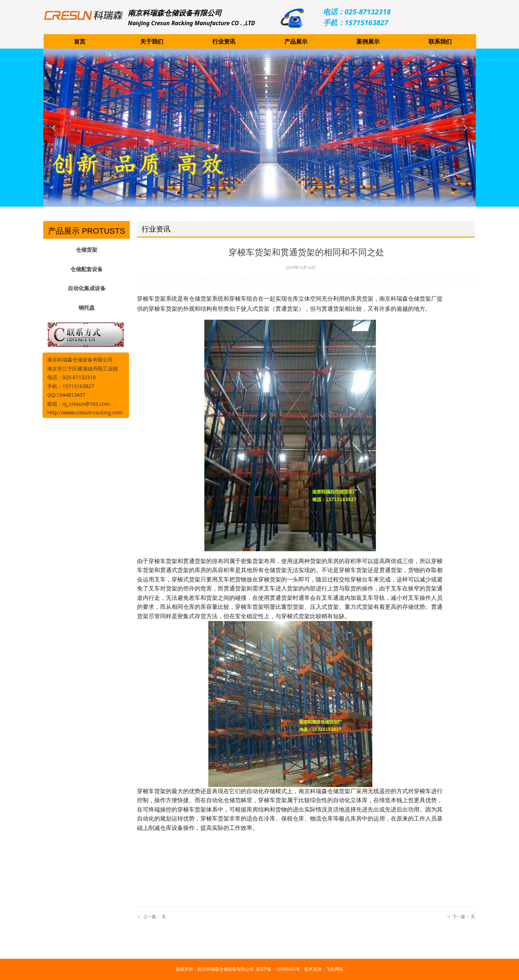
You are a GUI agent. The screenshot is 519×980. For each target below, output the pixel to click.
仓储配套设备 (86, 269)
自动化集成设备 (87, 288)
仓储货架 (86, 250)
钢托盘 (87, 308)
